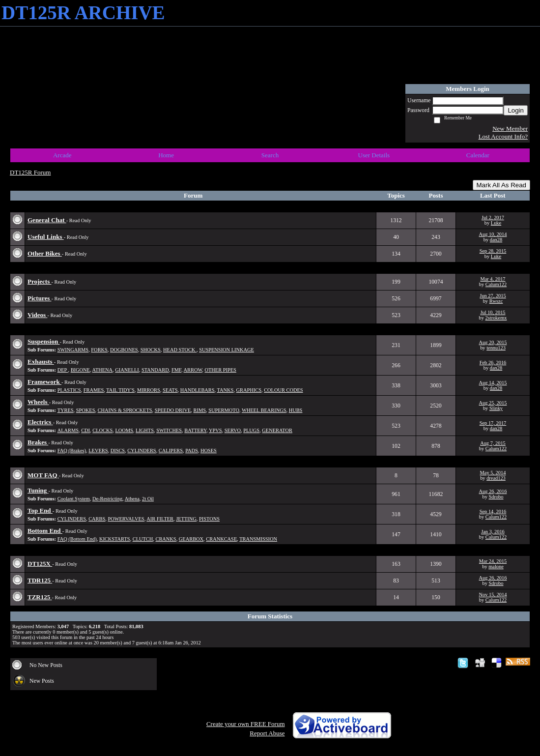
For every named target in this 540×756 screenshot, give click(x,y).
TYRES (66, 410)
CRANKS (166, 539)
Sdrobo (496, 497)
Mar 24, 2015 (493, 561)
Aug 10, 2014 (493, 234)
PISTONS (209, 519)
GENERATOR (277, 430)
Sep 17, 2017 (493, 423)
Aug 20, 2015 (493, 342)
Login (516, 110)
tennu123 (496, 348)
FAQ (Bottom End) (77, 539)
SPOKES (86, 410)
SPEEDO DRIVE (173, 410)
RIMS (200, 410)
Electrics (40, 422)
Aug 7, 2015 (493, 443)
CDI (85, 430)
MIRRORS (149, 390)
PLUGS (251, 430)
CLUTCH (143, 539)
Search (270, 155)
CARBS (97, 519)
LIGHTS (145, 430)
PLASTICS (69, 390)
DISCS (118, 451)
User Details (374, 155)
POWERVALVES (126, 519)
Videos (37, 315)
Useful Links (46, 237)
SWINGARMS (73, 350)
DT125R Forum (30, 172)
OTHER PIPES (220, 370)
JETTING (186, 519)
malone (496, 567)
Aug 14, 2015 (493, 383)
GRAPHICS (249, 390)
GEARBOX (191, 539)
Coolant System (74, 499)
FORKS (99, 350)
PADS (192, 451)
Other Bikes (45, 253)
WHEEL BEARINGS (264, 410)
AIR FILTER (160, 519)
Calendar (478, 155)
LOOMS (124, 430)
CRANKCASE (221, 539)
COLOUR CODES (283, 390)
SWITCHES (169, 430)
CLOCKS (102, 430)
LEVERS (98, 451)
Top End (40, 510)
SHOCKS (151, 350)
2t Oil (148, 499)
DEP (63, 370)
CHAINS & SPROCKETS (125, 410)
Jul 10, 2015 (493, 312)
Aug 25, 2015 (493, 403)
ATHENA (103, 370)
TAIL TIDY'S (120, 390)
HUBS (296, 410)
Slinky (496, 408)
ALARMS (68, 430)
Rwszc (496, 301)
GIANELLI (127, 370)
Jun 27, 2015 (493, 296)
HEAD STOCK (180, 350)
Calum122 (496, 284)
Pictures (40, 298)
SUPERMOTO (224, 410)
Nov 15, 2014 (493, 595)
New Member (510, 129)
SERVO (233, 430)
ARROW (193, 370)
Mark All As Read (501, 185)
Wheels (38, 402)
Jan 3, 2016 (493, 532)
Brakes (38, 442)
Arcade (62, 155)
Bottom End (45, 531)
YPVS (215, 430)
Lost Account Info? (503, 136)
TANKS (226, 390)
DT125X (40, 564)
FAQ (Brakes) (72, 451)
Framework (44, 382)
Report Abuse (267, 733)
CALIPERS (171, 451)
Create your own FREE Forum (246, 724)
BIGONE (80, 370)
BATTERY (195, 430)
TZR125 (40, 597)
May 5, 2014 (493, 473)
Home (166, 155)
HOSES (209, 451)
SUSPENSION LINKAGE (227, 350)
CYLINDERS (142, 451)
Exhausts (41, 362)
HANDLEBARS (198, 390)
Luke (496, 223)
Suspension (43, 341)
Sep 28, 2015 (493, 251)
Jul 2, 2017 (493, 218)
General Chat (47, 220)
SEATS (170, 390)
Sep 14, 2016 (493, 511)
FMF (176, 370)
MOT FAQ (43, 475)
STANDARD (155, 370)
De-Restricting (107, 499)
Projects (39, 281)
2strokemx (496, 318)
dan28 (496, 240)
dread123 (496, 478)
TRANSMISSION (258, 539)
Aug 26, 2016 (493, 491)
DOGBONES (124, 350)
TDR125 (40, 580)
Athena (132, 499)
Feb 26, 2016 (493, 363)
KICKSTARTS (115, 539)
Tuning (38, 490)
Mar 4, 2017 (493, 279)
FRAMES (94, 390)
